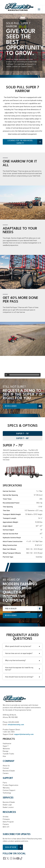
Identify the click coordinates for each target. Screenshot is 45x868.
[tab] (23, 433)
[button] (39, 9)
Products (9, 739)
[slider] (24, 375)
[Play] (6, 375)
